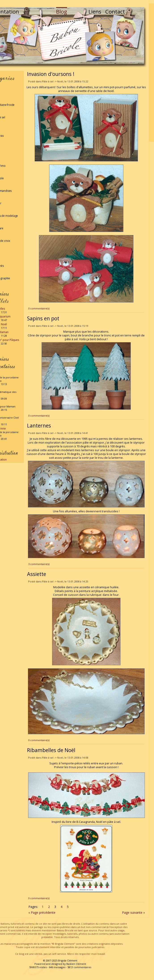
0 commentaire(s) (39, 308)
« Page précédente (42, 912)
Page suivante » (133, 912)
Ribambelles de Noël (51, 750)
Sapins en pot (43, 318)
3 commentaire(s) (39, 564)
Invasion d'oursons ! (51, 74)
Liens (95, 11)
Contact (115, 11)
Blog (62, 11)
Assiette (37, 574)
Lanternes (39, 425)
